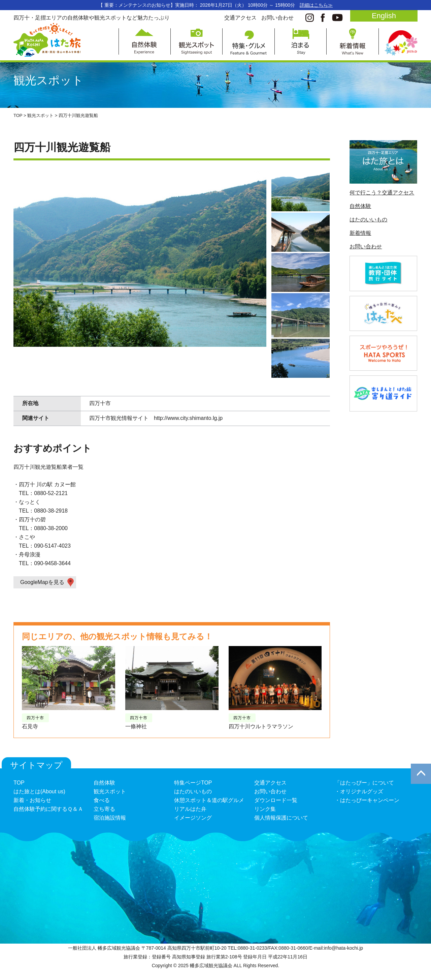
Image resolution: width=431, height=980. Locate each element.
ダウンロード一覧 (276, 800)
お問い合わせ (277, 18)
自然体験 (360, 206)
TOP (19, 783)
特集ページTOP (193, 783)
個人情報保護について (281, 818)
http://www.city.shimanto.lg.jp (188, 418)
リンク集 (265, 809)
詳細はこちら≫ (316, 5)
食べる (102, 800)
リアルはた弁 (190, 809)
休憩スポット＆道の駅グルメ (209, 800)
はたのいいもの (368, 220)
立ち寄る (104, 809)
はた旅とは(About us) (39, 791)
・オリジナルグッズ (359, 791)
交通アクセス (240, 18)
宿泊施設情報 (110, 818)
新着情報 (360, 233)
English (384, 16)
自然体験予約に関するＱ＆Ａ (48, 809)
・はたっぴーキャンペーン (367, 800)
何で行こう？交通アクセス (382, 193)
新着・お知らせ (32, 800)
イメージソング (193, 818)
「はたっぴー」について (364, 783)
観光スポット (110, 791)
